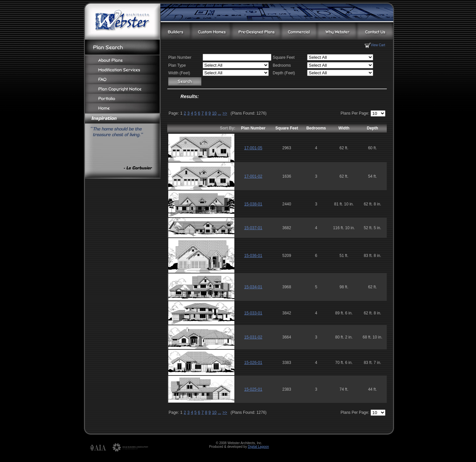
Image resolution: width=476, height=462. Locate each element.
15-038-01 (253, 204)
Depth (373, 128)
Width (344, 128)
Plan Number (253, 128)
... (219, 113)
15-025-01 (253, 389)
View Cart (375, 45)
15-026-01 (253, 363)
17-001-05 (253, 148)
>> (225, 113)
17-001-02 (253, 176)
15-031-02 (253, 337)
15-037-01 (253, 228)
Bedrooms (316, 128)
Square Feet (287, 128)
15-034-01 (253, 287)
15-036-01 (253, 256)
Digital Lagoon (258, 447)
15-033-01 (253, 313)
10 (214, 113)
